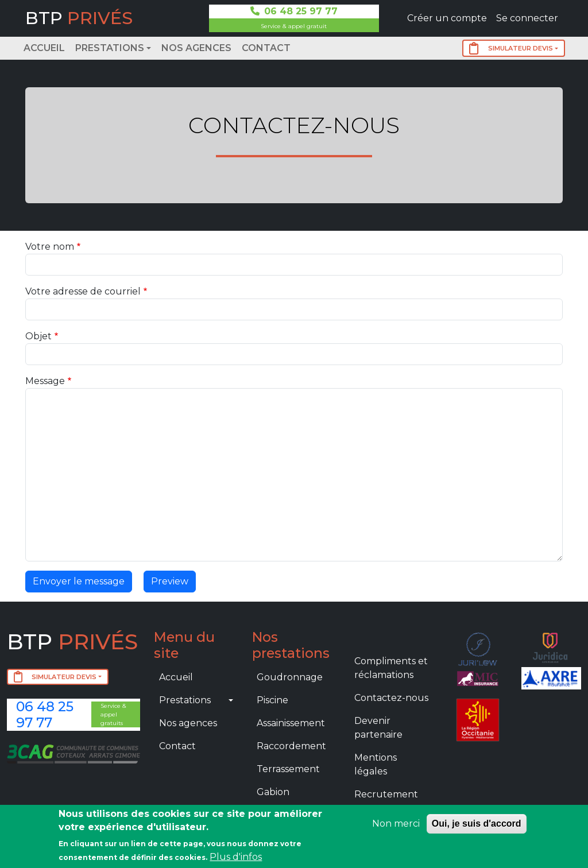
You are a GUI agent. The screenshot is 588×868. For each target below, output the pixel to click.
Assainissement (291, 723)
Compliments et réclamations (391, 668)
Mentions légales (376, 764)
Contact (266, 48)
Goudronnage (290, 677)
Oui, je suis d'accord (477, 824)
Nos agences (196, 48)
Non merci (396, 824)
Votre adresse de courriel (83, 291)
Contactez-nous (391, 698)
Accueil (44, 48)
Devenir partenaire (378, 728)
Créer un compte (447, 18)
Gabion (273, 792)
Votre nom (50, 247)
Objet (38, 336)
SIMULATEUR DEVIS (511, 48)
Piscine (272, 700)
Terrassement (288, 769)
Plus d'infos (236, 857)
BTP (79, 18)
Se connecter (527, 18)
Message (45, 381)
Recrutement (386, 794)
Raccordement (291, 746)
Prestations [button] (110, 48)
